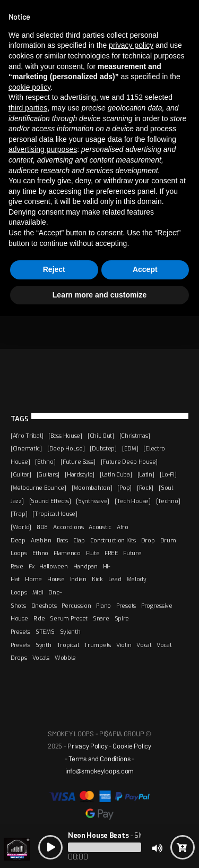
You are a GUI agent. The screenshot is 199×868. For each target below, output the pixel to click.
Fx (31, 566)
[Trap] (19, 514)
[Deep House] (66, 448)
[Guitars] (48, 474)
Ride (39, 618)
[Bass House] (65, 436)
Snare (101, 618)
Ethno (41, 553)
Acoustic (100, 527)
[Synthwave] (93, 501)
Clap (79, 540)
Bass (62, 540)
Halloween (53, 566)
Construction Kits (113, 540)
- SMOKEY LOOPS (126, 835)
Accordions (68, 527)
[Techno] (168, 501)
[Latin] (146, 474)
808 (42, 527)
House (56, 579)
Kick (97, 579)
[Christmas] (135, 436)
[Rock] (145, 488)
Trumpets (97, 645)
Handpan (85, 566)
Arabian (41, 540)
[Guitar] (21, 474)
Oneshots (44, 606)
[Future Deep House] (129, 462)
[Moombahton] (92, 488)
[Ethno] (45, 462)
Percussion (76, 606)
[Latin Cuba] (116, 474)
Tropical (68, 645)
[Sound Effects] (50, 501)
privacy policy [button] (131, 45)
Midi (38, 592)
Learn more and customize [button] (99, 295)
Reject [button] (54, 269)
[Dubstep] (103, 448)
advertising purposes (43, 149)
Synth (44, 645)
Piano (103, 606)
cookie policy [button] (29, 87)
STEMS (45, 632)
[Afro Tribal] (27, 436)
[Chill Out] (101, 436)
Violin (124, 645)
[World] (21, 527)
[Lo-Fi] (168, 474)
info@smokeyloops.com (99, 771)
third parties (28, 108)
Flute (93, 553)
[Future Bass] (78, 462)
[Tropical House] (55, 514)
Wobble (65, 658)
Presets (126, 606)
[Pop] (124, 488)
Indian (78, 579)
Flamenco (67, 553)
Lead (115, 579)
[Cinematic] (26, 448)
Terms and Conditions (99, 759)
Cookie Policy (132, 746)
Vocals (41, 658)
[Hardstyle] (80, 474)
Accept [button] (145, 269)
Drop (148, 540)
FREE (111, 553)
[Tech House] (133, 501)
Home (33, 579)
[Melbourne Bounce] (38, 488)
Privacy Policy (87, 746)
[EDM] (130, 448)
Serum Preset (69, 618)
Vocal (144, 645)
